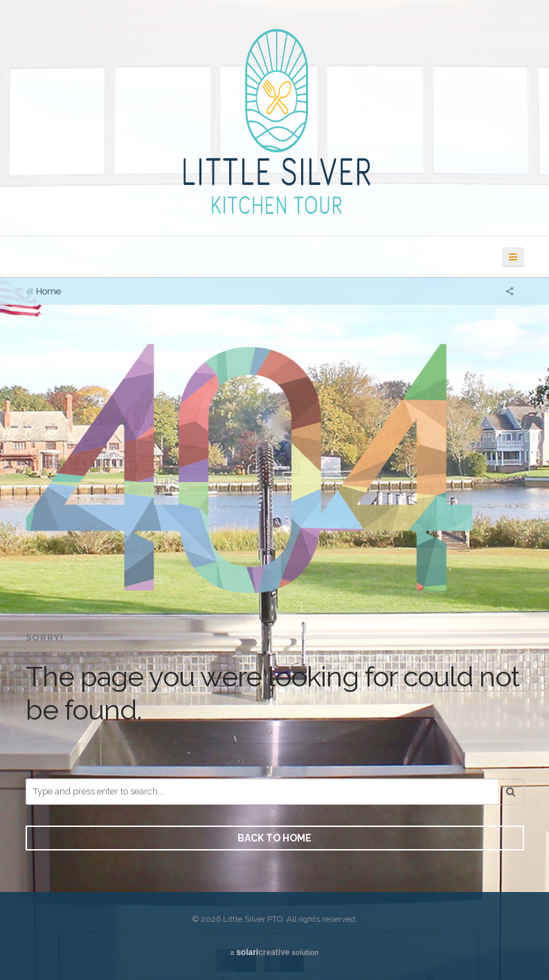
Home (48, 291)
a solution (274, 952)
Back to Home (274, 838)
